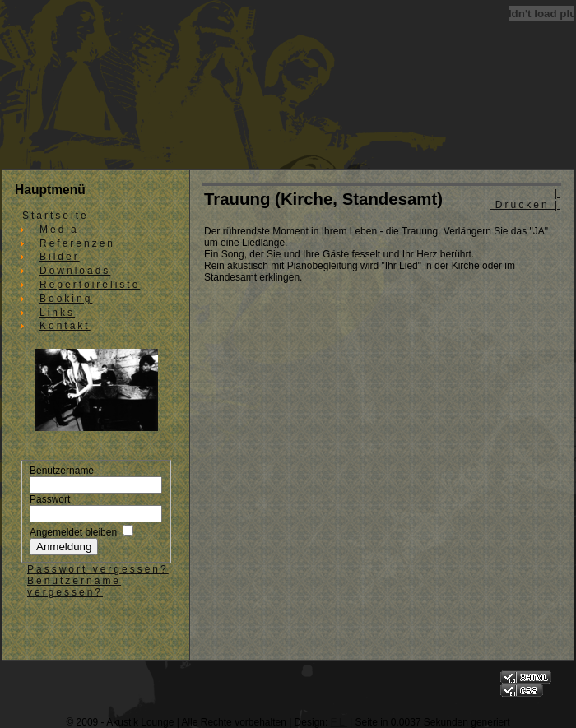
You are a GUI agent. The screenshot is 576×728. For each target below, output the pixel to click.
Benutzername (62, 471)
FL (339, 722)
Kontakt (65, 326)
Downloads (75, 271)
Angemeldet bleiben (73, 532)
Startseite (56, 216)
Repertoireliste (90, 285)
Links (57, 313)
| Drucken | (525, 199)
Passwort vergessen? (98, 569)
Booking (66, 299)
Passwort (50, 499)
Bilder (60, 257)
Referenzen (77, 243)
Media (59, 230)
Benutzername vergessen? (74, 587)
